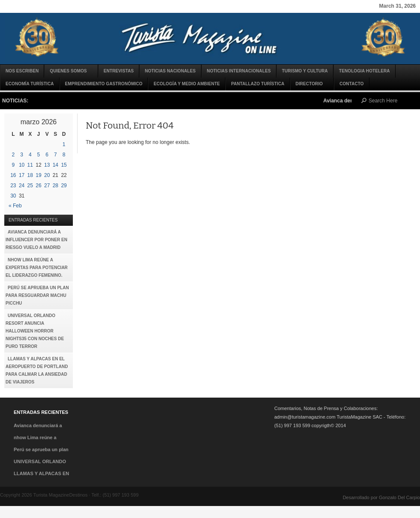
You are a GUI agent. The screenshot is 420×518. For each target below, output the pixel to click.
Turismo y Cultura (305, 71)
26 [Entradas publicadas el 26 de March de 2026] (38, 186)
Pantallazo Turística (258, 84)
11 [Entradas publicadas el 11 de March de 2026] (30, 165)
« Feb (15, 206)
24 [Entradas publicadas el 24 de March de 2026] (22, 186)
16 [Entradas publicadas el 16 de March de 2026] (13, 175)
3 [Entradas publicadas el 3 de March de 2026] (22, 155)
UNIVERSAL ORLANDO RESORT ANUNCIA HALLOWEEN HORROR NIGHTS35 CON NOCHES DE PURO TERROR (35, 331)
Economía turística (30, 84)
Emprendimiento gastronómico (104, 84)
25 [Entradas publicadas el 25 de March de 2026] (30, 186)
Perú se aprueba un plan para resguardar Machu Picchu (37, 295)
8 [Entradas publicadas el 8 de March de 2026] (64, 155)
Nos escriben (22, 71)
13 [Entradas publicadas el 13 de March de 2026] (47, 165)
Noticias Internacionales (239, 71)
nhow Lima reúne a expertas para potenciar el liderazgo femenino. (37, 268)
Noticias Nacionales (170, 71)
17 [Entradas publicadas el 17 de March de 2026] (22, 175)
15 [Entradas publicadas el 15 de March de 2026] (64, 165)
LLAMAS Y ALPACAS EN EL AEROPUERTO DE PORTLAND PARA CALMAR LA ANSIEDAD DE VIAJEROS (37, 370)
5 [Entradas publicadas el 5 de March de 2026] (39, 155)
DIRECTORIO (310, 86)
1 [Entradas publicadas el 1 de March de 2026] (64, 144)
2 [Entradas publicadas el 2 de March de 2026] (13, 155)
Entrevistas (119, 71)
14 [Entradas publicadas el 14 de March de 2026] (55, 165)
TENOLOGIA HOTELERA (364, 71)
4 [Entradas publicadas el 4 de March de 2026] (30, 155)
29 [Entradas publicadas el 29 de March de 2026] (64, 186)
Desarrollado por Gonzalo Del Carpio (381, 497)
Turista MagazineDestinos (210, 39)
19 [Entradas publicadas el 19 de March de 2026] (38, 175)
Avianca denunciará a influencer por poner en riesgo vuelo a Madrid (36, 240)
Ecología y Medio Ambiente (187, 84)
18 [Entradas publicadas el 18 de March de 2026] (30, 175)
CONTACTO (352, 84)
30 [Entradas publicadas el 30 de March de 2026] (13, 196)
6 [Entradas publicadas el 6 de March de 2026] (47, 155)
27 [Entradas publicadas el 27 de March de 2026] (47, 186)
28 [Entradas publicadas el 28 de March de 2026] (55, 186)
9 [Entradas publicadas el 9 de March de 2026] (13, 165)
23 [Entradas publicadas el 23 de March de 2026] (13, 186)
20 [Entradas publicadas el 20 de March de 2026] (47, 175)
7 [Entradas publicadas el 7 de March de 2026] (55, 155)
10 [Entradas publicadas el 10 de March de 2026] (22, 165)
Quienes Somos (69, 73)
